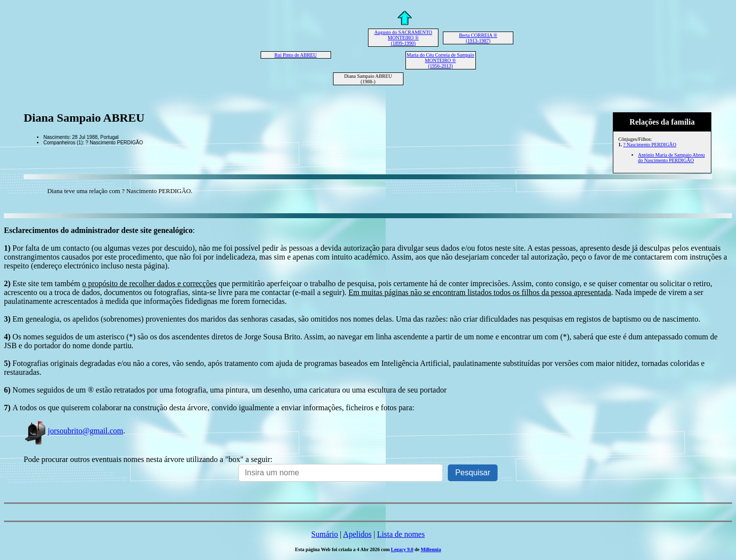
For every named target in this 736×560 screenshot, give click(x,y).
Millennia (431, 549)
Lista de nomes (401, 534)
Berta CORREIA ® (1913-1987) (478, 38)
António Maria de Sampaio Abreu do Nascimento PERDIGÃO (671, 158)
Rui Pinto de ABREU (296, 55)
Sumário (325, 534)
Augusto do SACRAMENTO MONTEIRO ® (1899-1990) (403, 38)
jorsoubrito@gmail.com (73, 431)
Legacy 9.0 (402, 549)
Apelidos (357, 534)
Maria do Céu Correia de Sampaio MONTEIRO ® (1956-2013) (441, 60)
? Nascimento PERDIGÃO (650, 145)
